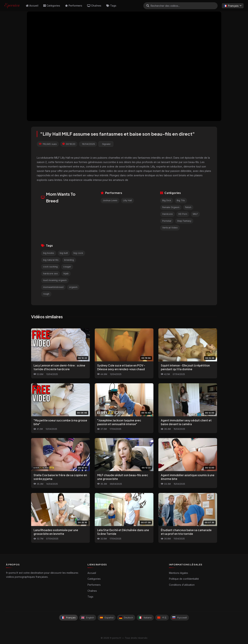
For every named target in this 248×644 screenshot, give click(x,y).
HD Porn (183, 214)
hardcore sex (50, 274)
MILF (195, 214)
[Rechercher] (148, 6)
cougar (67, 267)
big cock (78, 253)
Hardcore (167, 214)
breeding (69, 260)
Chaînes (94, 6)
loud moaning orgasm (55, 280)
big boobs (49, 253)
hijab (66, 274)
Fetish (188, 207)
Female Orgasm (171, 207)
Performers (74, 6)
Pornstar (167, 221)
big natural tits (51, 260)
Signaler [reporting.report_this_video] (106, 144)
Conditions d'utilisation (182, 585)
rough (46, 294)
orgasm (73, 287)
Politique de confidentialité (184, 579)
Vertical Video (170, 228)
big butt (64, 253)
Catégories (52, 6)
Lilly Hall (127, 200)
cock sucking (50, 267)
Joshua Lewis (110, 200)
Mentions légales (179, 573)
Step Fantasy (184, 221)
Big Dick (167, 200)
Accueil (32, 6)
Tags (111, 6)
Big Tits (181, 200)
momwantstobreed (53, 287)
